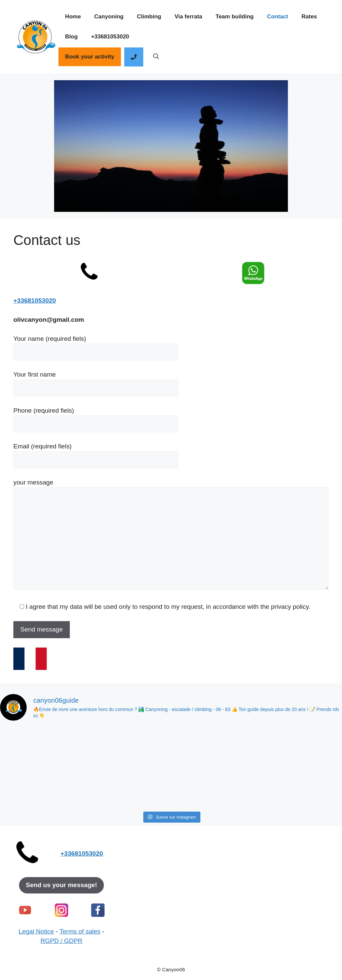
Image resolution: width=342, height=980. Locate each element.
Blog (71, 37)
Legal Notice (36, 931)
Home (73, 17)
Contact (277, 17)
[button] (156, 57)
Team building (235, 17)
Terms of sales (80, 931)
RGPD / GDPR (61, 941)
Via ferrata (189, 17)
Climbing (149, 17)
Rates (309, 17)
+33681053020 (110, 37)
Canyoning (109, 17)
